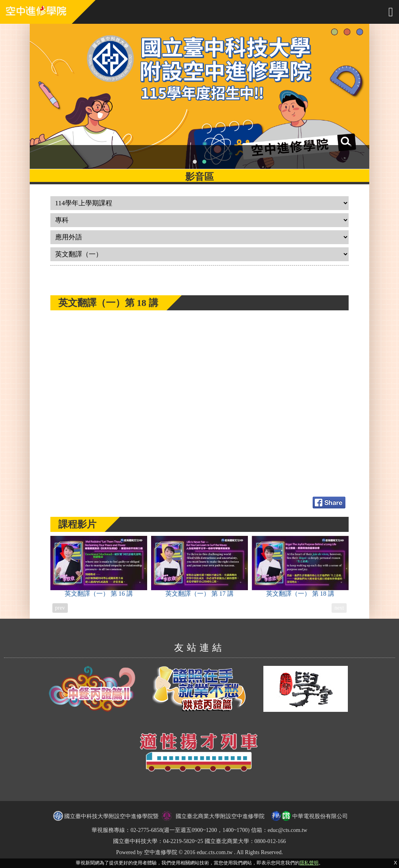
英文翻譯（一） (99, 566)
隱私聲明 (309, 863)
